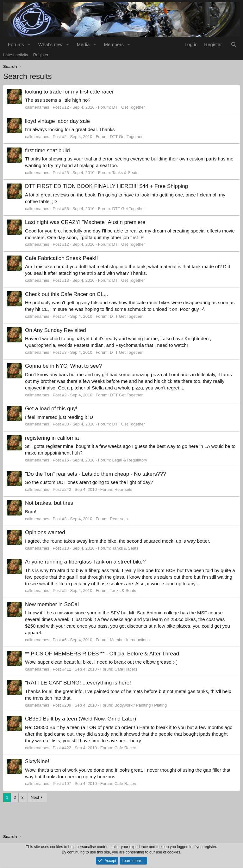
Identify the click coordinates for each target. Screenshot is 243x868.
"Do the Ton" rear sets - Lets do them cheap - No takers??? (96, 474)
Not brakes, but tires (49, 503)
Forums (16, 44)
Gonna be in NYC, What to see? (63, 366)
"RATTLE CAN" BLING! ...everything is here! (78, 683)
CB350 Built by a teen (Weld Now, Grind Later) (81, 719)
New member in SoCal (52, 604)
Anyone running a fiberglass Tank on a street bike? (85, 562)
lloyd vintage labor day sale (57, 121)
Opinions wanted (45, 532)
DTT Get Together (128, 107)
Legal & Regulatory (130, 460)
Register (41, 55)
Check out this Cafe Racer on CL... (67, 294)
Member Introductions (130, 640)
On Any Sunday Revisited (56, 330)
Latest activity (16, 55)
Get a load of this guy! (51, 409)
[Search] (234, 44)
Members (114, 44)
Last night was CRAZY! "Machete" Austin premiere (85, 222)
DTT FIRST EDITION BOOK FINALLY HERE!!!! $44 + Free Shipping (106, 186)
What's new (50, 44)
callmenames (37, 107)
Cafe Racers (126, 669)
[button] (29, 44)
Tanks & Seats (125, 173)
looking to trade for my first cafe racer (69, 92)
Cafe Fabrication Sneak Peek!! (62, 258)
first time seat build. (48, 151)
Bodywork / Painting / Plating (141, 705)
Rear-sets (123, 489)
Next (35, 797)
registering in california (52, 438)
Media (83, 44)
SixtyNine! (37, 761)
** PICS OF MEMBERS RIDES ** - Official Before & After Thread (102, 654)
